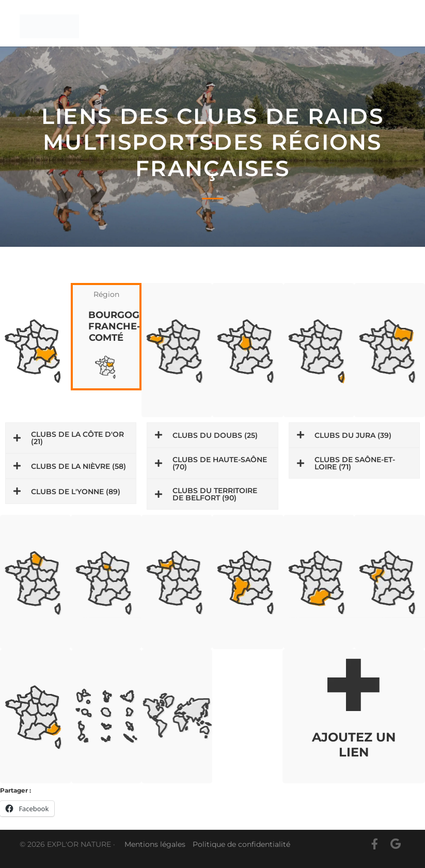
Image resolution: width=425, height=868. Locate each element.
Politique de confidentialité (241, 844)
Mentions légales (155, 844)
